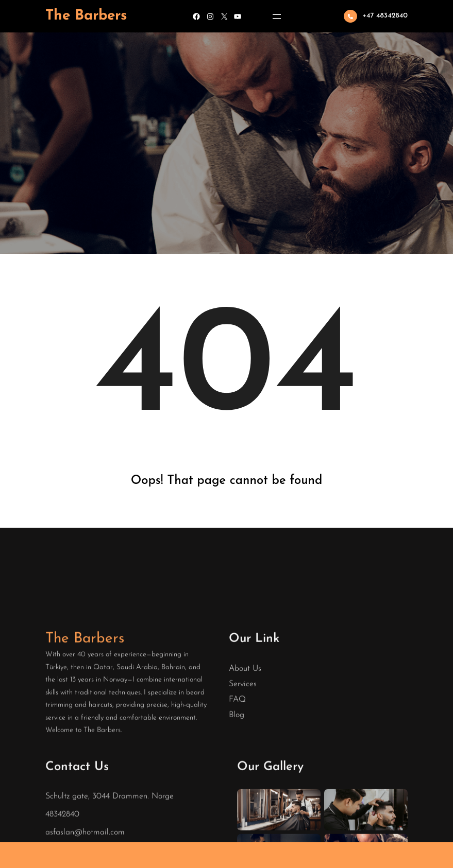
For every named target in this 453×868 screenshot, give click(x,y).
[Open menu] (277, 16)
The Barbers (86, 16)
